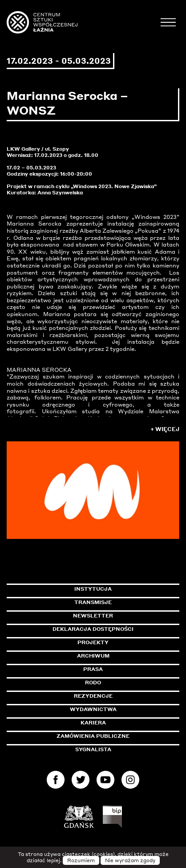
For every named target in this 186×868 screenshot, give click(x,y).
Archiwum (93, 656)
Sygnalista (93, 749)
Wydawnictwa (93, 709)
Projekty (93, 642)
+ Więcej (165, 429)
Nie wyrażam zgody (130, 860)
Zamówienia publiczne (113, 736)
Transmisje (127, 602)
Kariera (93, 723)
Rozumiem (81, 860)
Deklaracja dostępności (93, 629)
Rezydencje (93, 696)
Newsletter (93, 616)
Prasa (93, 669)
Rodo (93, 683)
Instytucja (93, 589)
